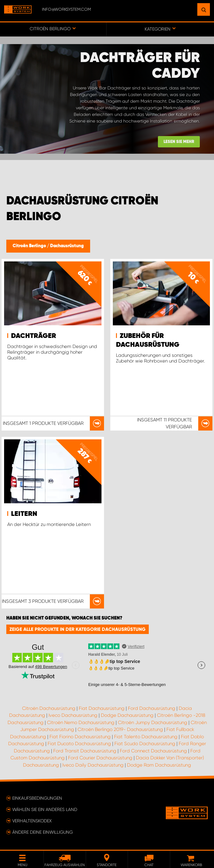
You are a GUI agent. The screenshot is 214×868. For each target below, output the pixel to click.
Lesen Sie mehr (179, 142)
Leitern (24, 514)
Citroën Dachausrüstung (49, 708)
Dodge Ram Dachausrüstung (159, 765)
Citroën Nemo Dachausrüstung (81, 722)
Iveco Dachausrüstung (73, 715)
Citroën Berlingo (30, 246)
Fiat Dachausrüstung (102, 708)
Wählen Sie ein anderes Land (45, 809)
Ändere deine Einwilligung (43, 832)
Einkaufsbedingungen (37, 798)
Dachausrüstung (67, 246)
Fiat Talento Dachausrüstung (146, 737)
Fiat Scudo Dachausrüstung (145, 744)
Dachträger (34, 336)
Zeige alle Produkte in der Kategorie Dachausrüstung (78, 629)
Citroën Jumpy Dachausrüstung (153, 722)
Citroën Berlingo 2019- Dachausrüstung (120, 729)
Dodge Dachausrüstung (127, 715)
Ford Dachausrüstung (152, 708)
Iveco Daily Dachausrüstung (93, 765)
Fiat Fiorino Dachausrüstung (80, 737)
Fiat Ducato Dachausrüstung (79, 744)
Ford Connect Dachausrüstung (153, 751)
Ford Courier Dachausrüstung (100, 758)
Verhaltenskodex (32, 821)
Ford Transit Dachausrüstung (85, 751)
